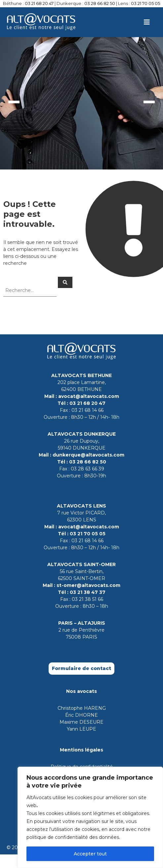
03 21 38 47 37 (88, 592)
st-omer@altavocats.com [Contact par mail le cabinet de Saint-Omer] (88, 585)
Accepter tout (90, 854)
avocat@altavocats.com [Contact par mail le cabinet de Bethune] (89, 396)
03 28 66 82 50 (100, 3)
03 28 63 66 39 (87, 469)
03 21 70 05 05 (145, 3)
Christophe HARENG (82, 708)
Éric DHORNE (81, 715)
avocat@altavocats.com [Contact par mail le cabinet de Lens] (89, 527)
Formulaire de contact (81, 668)
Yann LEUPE (81, 729)
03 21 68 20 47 (39, 3)
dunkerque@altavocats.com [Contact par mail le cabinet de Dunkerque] (88, 455)
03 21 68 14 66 (87, 410)
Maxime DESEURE (81, 722)
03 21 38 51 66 (87, 599)
